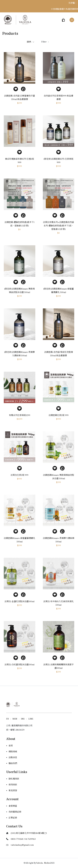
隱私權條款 (14, 779)
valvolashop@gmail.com (22, 845)
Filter (45, 42)
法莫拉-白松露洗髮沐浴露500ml (19, 665)
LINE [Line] (31, 719)
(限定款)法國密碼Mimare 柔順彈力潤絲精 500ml (19, 354)
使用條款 (13, 785)
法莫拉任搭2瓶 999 (19, 475)
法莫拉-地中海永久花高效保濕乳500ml (58, 603)
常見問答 (13, 791)
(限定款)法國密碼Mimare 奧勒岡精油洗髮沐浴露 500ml (19, 291)
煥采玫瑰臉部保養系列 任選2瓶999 (19, 161)
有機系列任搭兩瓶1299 (20, 415)
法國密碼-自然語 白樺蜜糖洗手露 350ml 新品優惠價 (19, 98)
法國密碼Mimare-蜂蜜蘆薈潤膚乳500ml (19, 540)
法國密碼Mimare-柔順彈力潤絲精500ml (59, 540)
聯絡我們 (13, 763)
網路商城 (13, 752)
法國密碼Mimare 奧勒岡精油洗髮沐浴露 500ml (59, 477)
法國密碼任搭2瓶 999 (59, 415)
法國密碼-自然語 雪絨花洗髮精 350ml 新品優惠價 (59, 354)
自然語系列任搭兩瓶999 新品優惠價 (58, 98)
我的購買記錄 (15, 812)
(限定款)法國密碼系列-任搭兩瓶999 (58, 161)
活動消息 (13, 758)
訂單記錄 (13, 818)
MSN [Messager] (15, 719)
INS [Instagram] (23, 719)
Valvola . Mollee (43, 863)
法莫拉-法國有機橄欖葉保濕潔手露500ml (58, 666)
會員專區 (13, 806)
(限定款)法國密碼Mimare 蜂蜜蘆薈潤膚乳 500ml (59, 291)
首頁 (11, 746)
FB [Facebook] (7, 719)
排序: (31, 42)
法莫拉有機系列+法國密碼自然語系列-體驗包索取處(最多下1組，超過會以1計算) (58, 226)
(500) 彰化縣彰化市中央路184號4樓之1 (29, 833)
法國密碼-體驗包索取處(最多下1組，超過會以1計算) (19, 224)
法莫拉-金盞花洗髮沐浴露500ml (19, 602)
